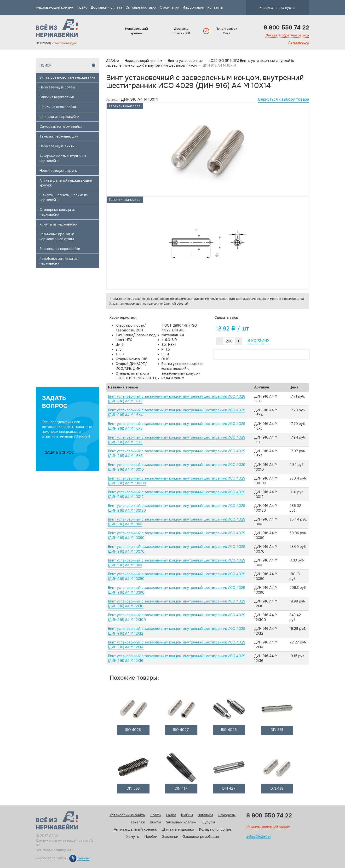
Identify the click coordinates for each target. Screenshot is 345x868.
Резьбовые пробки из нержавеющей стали (57, 237)
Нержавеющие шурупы (58, 171)
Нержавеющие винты (57, 146)
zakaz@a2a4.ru (259, 836)
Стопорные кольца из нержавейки (57, 212)
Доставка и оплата (106, 7)
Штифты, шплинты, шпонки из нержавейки (64, 197)
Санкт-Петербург (64, 43)
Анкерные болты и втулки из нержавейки (63, 158)
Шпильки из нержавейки (59, 117)
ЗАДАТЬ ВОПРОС (59, 452)
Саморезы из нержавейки (61, 127)
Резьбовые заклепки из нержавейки (58, 261)
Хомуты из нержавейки (58, 224)
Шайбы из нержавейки (58, 107)
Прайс (82, 7)
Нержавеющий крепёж (55, 7)
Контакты (215, 7)
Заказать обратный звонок (287, 35)
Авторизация (299, 42)
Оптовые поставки (141, 7)
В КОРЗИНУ (258, 341)
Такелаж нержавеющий (59, 136)
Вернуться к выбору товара (284, 99)
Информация (193, 7)
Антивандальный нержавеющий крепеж (66, 183)
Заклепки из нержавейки (60, 249)
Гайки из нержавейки (57, 97)
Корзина (273, 8)
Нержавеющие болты (57, 87)
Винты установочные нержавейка (67, 77)
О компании (170, 7)
